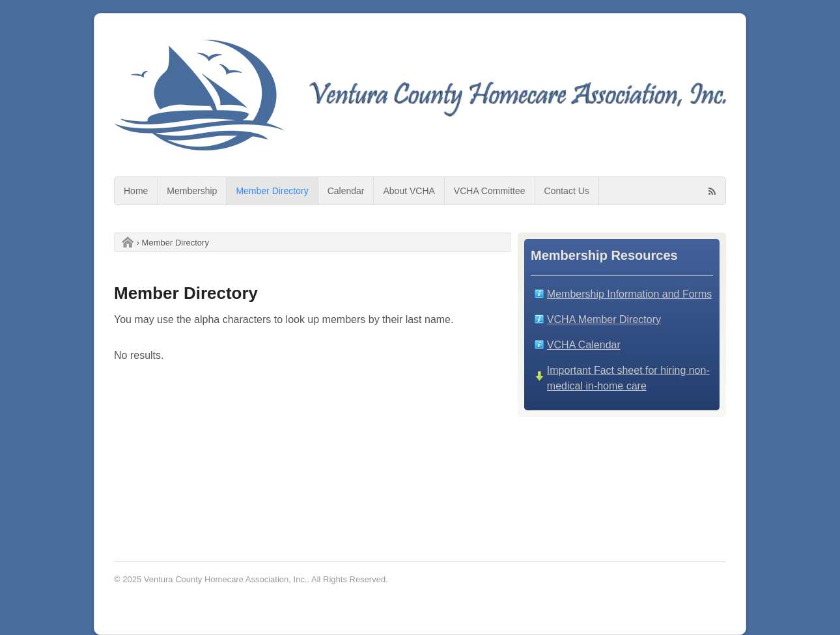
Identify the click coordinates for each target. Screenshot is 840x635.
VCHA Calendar (584, 345)
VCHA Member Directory (604, 319)
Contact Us (567, 191)
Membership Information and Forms (629, 294)
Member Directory (272, 191)
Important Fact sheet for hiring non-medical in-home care (628, 378)
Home (136, 191)
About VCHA (409, 191)
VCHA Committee (490, 191)
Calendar (346, 191)
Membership (192, 191)
